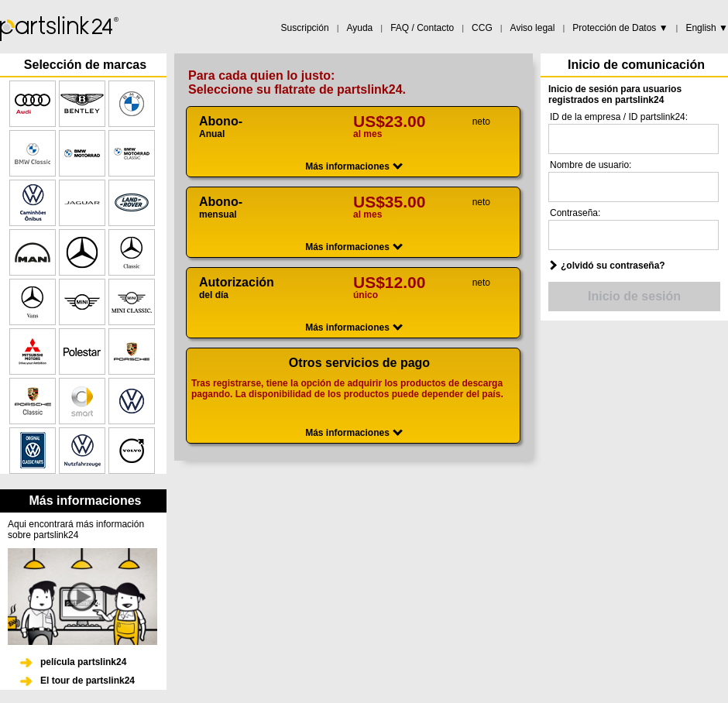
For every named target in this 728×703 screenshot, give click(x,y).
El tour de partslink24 (88, 681)
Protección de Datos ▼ (620, 28)
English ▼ (707, 28)
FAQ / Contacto (422, 28)
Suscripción (305, 28)
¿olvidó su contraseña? (613, 266)
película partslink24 (83, 662)
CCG (482, 28)
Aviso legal (533, 28)
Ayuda (359, 28)
